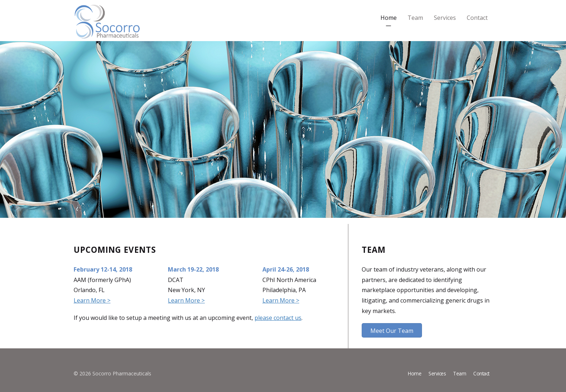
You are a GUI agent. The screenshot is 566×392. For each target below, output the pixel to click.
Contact (477, 18)
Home (389, 18)
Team (415, 18)
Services (445, 18)
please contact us (278, 318)
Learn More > (92, 300)
